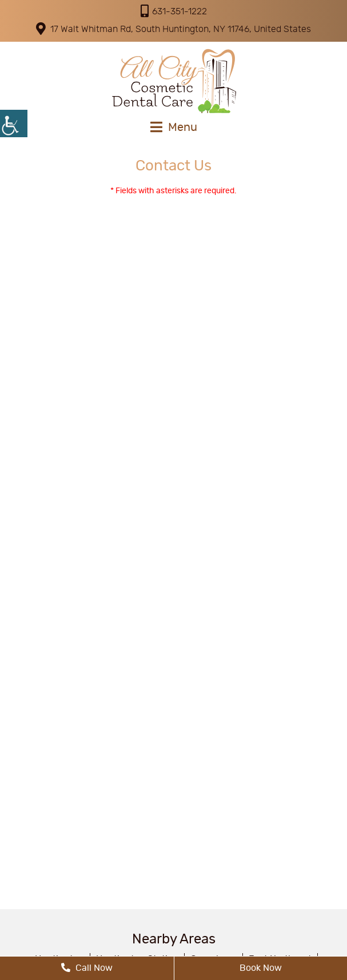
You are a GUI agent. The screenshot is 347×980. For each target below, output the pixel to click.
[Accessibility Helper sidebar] (14, 124)
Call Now (87, 968)
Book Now (261, 968)
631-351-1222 (174, 11)
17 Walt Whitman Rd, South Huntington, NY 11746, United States (173, 29)
